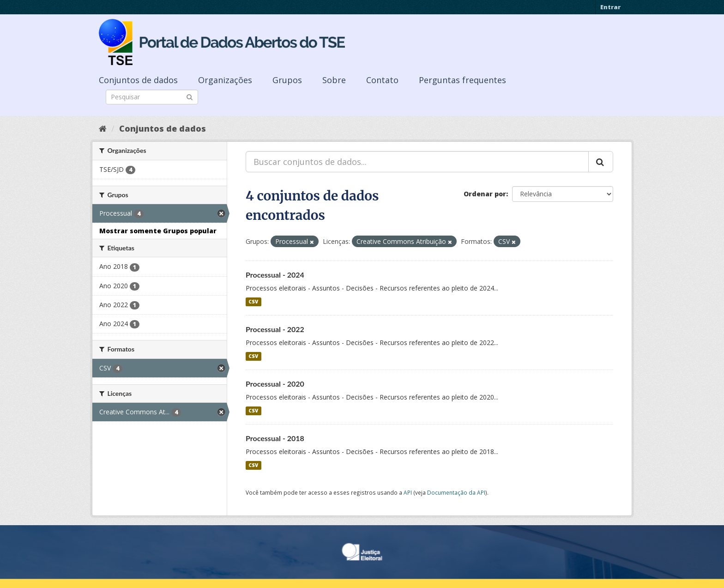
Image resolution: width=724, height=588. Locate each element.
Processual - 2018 (275, 438)
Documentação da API (456, 492)
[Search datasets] (152, 97)
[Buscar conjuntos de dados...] (417, 162)
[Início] (103, 128)
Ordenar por (485, 194)
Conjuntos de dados (138, 80)
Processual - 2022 (275, 329)
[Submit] (190, 96)
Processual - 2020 (275, 384)
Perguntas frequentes (462, 80)
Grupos (287, 80)
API (408, 492)
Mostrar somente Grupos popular (158, 231)
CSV (253, 302)
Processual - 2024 (275, 275)
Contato (382, 80)
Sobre (334, 80)
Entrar (610, 7)
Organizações (225, 80)
